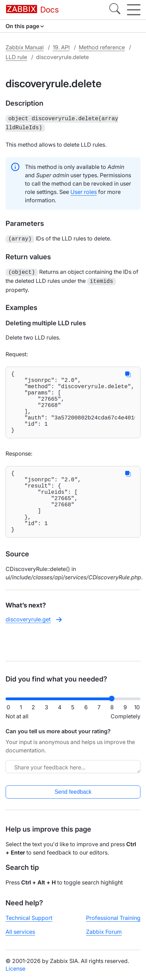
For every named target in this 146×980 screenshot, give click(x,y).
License (15, 969)
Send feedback (73, 792)
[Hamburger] (134, 10)
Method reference (102, 47)
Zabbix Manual (25, 47)
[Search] (115, 10)
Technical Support (29, 918)
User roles (84, 190)
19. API (61, 47)
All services (20, 932)
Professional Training (113, 918)
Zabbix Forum (104, 932)
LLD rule (16, 57)
